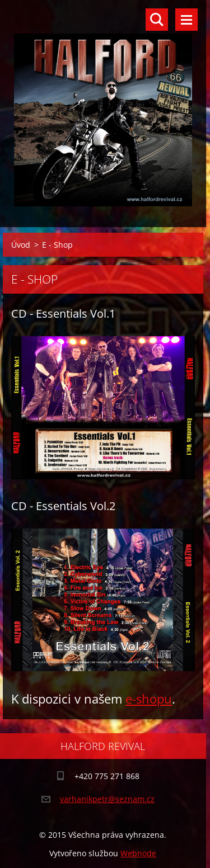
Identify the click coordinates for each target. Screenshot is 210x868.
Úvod (21, 245)
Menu (186, 20)
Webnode (138, 853)
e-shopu (149, 699)
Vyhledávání (157, 20)
